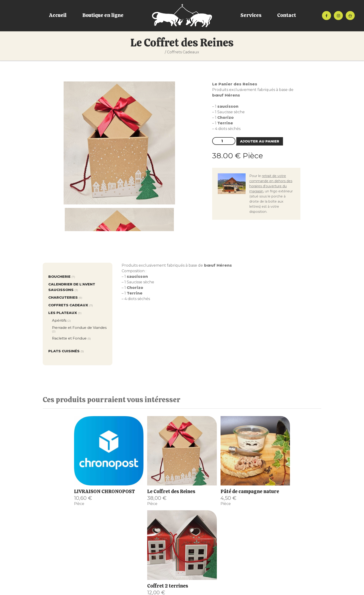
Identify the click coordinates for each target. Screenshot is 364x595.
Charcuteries (65, 298)
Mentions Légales (167, 591)
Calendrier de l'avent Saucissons (72, 287)
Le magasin (89, 547)
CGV (143, 591)
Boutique (89, 541)
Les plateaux (65, 313)
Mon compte (89, 563)
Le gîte (89, 558)
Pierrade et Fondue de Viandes (79, 329)
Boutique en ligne (103, 15)
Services (251, 15)
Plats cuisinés (66, 351)
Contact (287, 15)
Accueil (58, 15)
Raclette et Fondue (71, 338)
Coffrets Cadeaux (183, 52)
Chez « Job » (89, 552)
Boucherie (62, 277)
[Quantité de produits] (224, 141)
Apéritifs (61, 320)
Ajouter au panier (260, 141)
